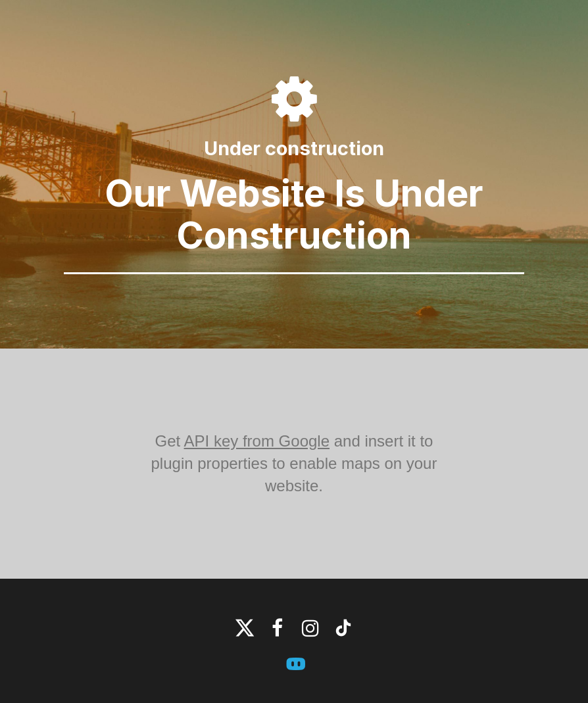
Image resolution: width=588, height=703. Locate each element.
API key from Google (257, 441)
